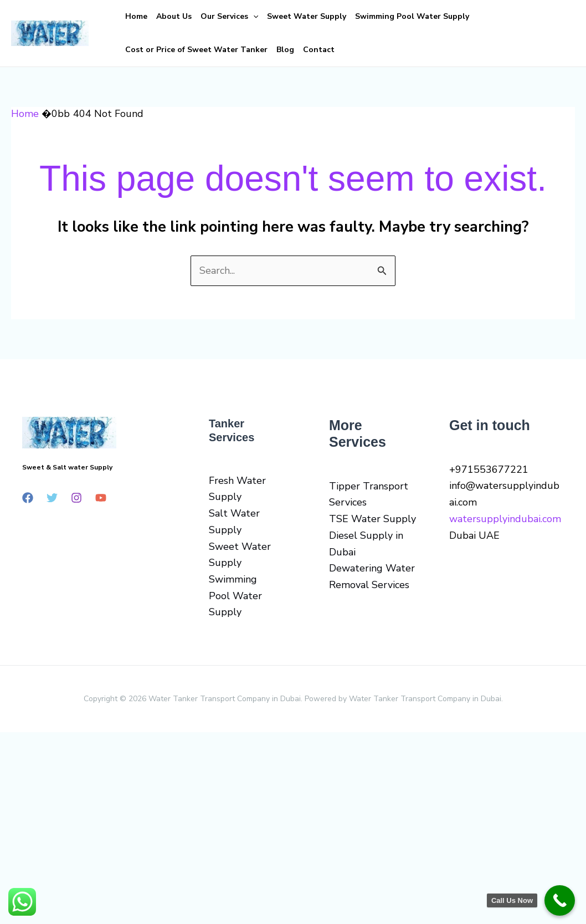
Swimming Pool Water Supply (412, 16)
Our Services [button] (229, 17)
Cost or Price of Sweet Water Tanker (196, 50)
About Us (174, 16)
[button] (253, 17)
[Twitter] (52, 498)
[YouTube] (101, 498)
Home (136, 16)
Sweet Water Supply (307, 16)
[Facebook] (28, 498)
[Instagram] (76, 498)
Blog (285, 50)
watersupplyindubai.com (505, 519)
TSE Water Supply (372, 519)
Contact (319, 50)
